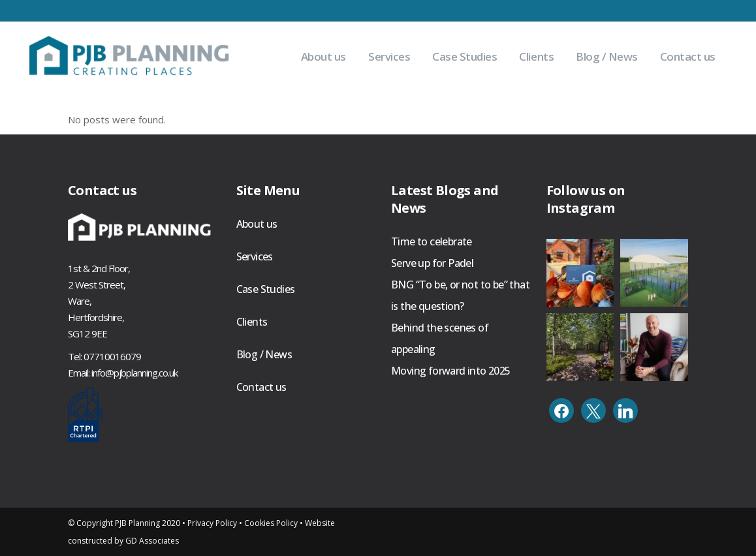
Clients (252, 322)
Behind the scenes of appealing (440, 338)
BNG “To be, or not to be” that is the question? (460, 295)
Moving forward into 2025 (451, 371)
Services (255, 256)
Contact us (261, 387)
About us (257, 224)
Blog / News (264, 354)
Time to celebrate (432, 241)
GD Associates (152, 541)
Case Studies (266, 289)
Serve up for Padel (432, 263)
